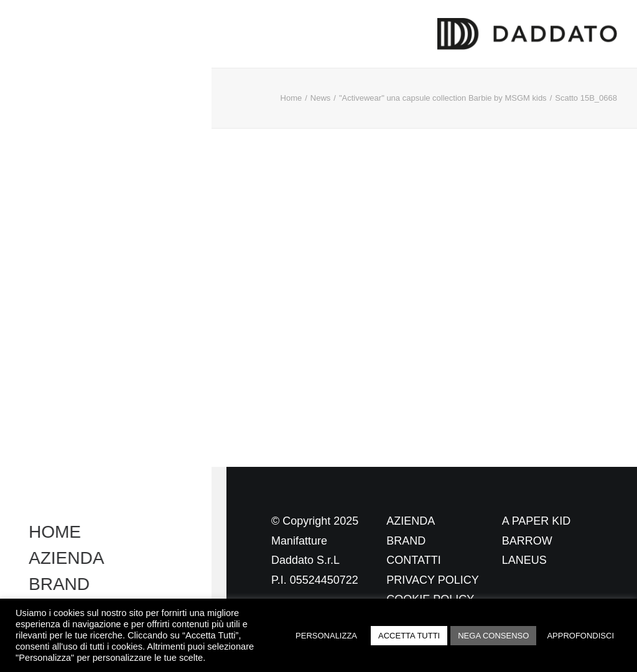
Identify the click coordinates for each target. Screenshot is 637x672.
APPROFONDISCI (580, 636)
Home (291, 98)
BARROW (527, 541)
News (321, 98)
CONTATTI (413, 560)
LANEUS (524, 560)
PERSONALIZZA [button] (326, 636)
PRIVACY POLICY (432, 580)
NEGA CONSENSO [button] (493, 636)
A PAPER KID (537, 521)
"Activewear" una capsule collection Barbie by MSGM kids (443, 98)
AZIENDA (411, 521)
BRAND (406, 541)
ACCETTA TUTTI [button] (409, 636)
